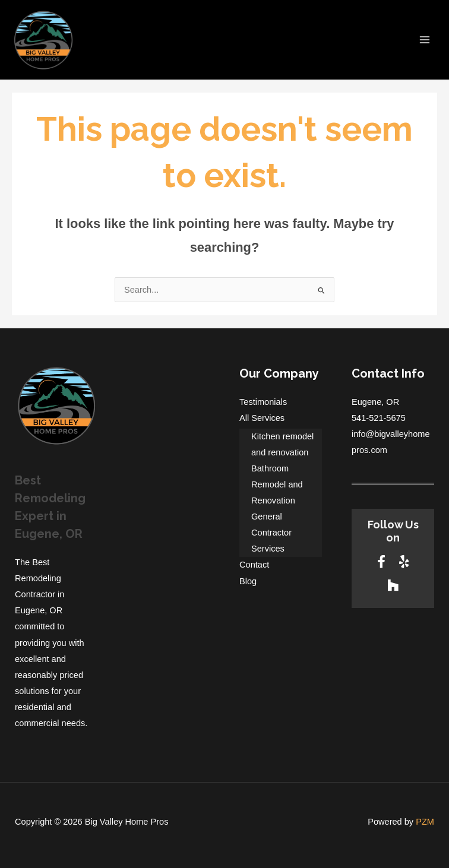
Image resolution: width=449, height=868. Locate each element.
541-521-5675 (379, 418)
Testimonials (263, 402)
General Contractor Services (271, 533)
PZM (425, 822)
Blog (248, 581)
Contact (254, 565)
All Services (262, 418)
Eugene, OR (375, 402)
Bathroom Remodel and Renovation (277, 484)
